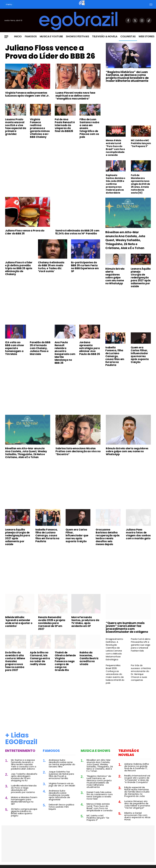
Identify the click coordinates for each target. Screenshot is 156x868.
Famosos (31, 36)
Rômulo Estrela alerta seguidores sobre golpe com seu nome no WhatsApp (115, 276)
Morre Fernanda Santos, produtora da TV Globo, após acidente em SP (85, 622)
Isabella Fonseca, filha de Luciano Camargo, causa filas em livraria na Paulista (115, 356)
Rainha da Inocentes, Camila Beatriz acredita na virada (89, 658)
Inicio (18, 36)
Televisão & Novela (105, 36)
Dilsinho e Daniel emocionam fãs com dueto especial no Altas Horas (137, 816)
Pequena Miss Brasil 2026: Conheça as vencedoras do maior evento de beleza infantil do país (115, 674)
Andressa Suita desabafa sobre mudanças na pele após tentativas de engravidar (59, 795)
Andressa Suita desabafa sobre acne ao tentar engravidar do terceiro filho (62, 763)
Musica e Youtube (51, 36)
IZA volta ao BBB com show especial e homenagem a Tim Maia (15, 348)
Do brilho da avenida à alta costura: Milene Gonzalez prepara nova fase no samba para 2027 (15, 661)
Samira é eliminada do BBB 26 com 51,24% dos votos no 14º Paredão (77, 232)
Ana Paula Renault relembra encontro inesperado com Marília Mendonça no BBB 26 (65, 353)
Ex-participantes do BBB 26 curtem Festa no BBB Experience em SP (85, 267)
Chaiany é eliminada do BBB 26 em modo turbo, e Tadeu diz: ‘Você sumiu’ (51, 267)
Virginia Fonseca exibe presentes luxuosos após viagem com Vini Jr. (27, 94)
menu (9, 4)
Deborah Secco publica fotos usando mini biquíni (61, 807)
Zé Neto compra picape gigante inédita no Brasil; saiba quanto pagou (24, 812)
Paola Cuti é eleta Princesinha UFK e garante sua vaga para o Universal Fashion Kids (141, 645)
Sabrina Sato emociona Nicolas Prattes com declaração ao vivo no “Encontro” (78, 451)
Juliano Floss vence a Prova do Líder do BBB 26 (50, 52)
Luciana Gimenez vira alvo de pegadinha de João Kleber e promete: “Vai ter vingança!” (137, 805)
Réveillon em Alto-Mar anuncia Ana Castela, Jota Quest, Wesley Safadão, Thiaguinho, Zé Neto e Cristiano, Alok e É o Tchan (125, 240)
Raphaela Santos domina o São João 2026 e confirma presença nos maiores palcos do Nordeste (115, 184)
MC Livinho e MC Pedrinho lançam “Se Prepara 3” (141, 143)
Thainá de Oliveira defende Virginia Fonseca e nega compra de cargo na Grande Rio (65, 661)
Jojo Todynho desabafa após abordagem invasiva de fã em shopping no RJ (24, 777)
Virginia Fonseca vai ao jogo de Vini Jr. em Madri (62, 784)
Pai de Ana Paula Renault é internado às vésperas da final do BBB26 (65, 125)
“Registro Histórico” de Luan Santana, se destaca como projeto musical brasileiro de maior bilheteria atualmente (127, 76)
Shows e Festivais (77, 36)
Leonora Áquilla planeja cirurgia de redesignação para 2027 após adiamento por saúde (141, 278)
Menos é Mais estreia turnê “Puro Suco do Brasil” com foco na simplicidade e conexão (115, 148)
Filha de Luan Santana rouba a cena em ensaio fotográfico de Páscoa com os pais (89, 128)
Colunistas (128, 36)
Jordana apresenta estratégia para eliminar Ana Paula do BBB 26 (90, 348)
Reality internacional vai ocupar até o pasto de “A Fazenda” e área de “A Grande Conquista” (137, 779)
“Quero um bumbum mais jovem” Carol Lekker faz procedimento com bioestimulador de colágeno (127, 627)
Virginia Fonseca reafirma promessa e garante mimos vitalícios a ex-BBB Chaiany (40, 128)
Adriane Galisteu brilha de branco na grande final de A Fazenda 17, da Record (137, 767)
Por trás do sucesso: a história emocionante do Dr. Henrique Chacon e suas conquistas (141, 673)
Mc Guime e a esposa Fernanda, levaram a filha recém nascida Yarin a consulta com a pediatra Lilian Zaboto (24, 764)
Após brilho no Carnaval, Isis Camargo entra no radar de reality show (40, 658)
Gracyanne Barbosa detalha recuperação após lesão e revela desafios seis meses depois (108, 537)
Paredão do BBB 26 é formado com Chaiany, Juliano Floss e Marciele (40, 348)
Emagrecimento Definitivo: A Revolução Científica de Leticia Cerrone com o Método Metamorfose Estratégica (114, 649)
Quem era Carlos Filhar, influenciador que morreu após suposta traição (140, 355)
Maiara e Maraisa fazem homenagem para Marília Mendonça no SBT (24, 801)
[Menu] (6, 37)
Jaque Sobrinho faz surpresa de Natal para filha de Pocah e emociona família (61, 775)
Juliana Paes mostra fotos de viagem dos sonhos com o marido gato (138, 534)
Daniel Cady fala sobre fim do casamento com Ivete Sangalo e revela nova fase (100, 795)
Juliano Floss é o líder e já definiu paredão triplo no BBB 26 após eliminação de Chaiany (19, 268)
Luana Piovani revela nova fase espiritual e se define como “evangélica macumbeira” (75, 96)
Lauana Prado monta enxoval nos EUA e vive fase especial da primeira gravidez (16, 127)
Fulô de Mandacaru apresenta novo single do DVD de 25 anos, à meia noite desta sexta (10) (140, 184)
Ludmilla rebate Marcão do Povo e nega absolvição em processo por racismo (24, 789)
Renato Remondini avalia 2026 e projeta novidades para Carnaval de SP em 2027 (52, 623)
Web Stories (146, 36)
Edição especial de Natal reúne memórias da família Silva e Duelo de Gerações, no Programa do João (137, 792)
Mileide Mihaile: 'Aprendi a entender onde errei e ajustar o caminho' (19, 622)
